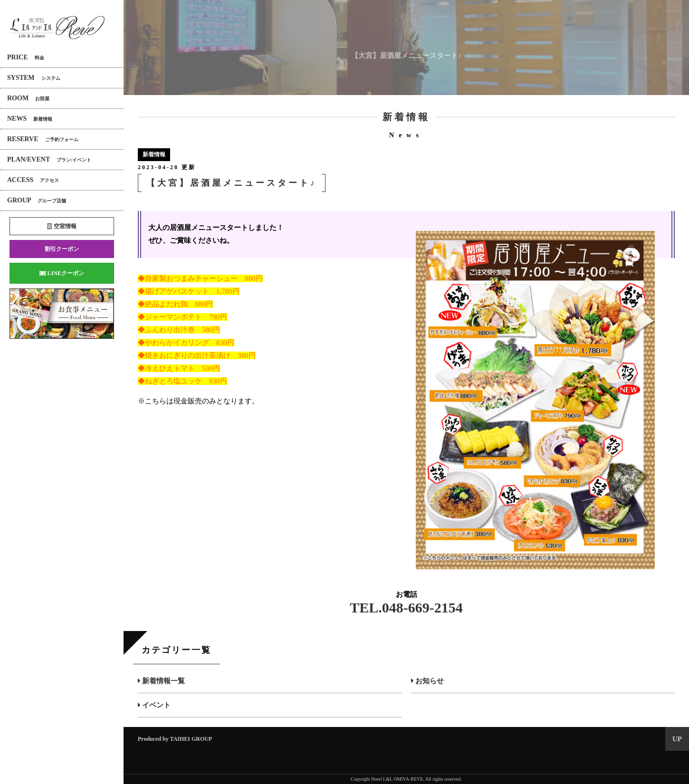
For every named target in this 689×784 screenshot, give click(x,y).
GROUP (37, 200)
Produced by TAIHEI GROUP (175, 739)
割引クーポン (62, 249)
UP (677, 739)
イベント (154, 705)
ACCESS (33, 180)
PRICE (26, 57)
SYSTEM (34, 78)
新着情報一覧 (161, 681)
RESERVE (43, 139)
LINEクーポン (62, 273)
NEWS (30, 119)
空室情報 (62, 226)
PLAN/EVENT (49, 159)
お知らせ (427, 681)
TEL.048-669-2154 (406, 607)
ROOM (28, 98)
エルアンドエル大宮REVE (57, 28)
